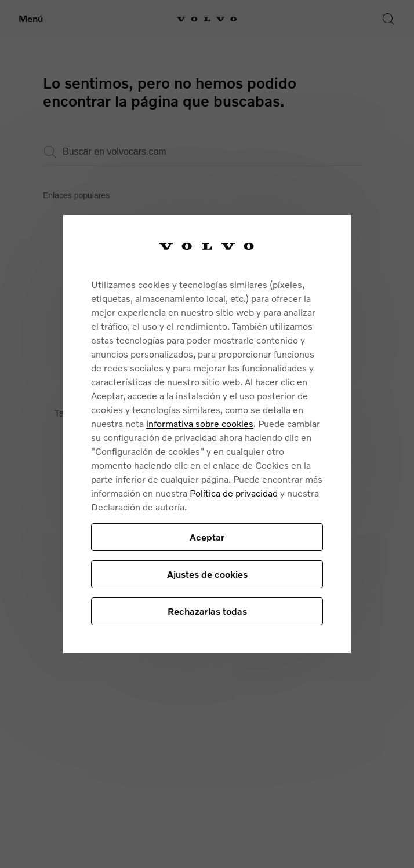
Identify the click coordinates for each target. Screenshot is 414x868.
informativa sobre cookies (200, 423)
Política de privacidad (234, 493)
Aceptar (207, 537)
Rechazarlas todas (207, 611)
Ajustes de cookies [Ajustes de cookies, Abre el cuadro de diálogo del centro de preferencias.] (207, 574)
